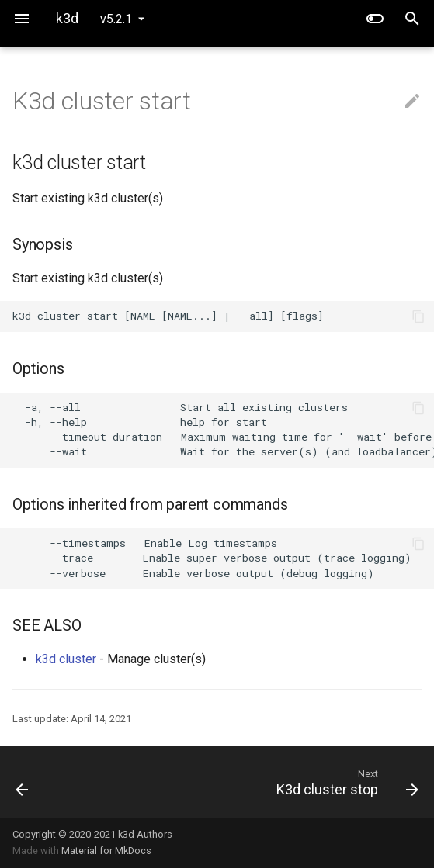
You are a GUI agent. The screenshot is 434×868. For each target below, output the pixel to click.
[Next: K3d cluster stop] (271, 782)
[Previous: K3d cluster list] (57, 782)
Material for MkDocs (106, 851)
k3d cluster (66, 659)
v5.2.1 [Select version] (116, 19)
